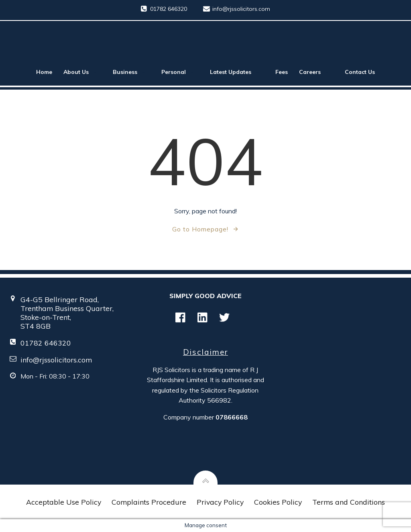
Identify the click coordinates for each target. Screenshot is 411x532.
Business (131, 72)
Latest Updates (237, 72)
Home (44, 72)
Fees (282, 72)
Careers (316, 72)
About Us (82, 72)
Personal (180, 72)
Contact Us (360, 72)
